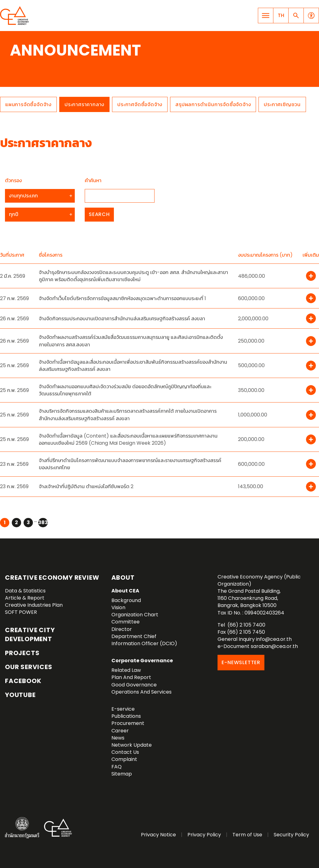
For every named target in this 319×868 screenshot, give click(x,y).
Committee (126, 622)
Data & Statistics (25, 591)
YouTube (20, 695)
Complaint (124, 759)
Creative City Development (30, 634)
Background (126, 600)
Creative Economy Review (52, 578)
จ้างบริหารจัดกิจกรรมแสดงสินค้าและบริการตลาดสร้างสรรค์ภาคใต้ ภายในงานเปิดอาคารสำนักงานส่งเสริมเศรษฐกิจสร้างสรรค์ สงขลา (128, 415)
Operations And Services (142, 692)
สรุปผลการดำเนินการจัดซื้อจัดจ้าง (213, 104)
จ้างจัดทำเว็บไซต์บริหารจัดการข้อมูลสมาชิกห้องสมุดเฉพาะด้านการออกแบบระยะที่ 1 (122, 298)
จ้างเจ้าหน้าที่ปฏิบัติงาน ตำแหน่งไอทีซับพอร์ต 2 (86, 486)
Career (120, 731)
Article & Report (25, 598)
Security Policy (291, 835)
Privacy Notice (158, 835)
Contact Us (125, 752)
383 (43, 522)
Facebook (23, 681)
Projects (22, 653)
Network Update (132, 745)
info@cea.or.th (274, 639)
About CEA (125, 591)
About (123, 578)
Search (99, 214)
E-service (123, 709)
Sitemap (122, 774)
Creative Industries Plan (34, 605)
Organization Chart (135, 615)
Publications (126, 716)
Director (122, 629)
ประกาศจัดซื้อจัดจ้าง (140, 104)
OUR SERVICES (29, 667)
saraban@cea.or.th (274, 646)
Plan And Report (131, 677)
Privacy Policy (204, 835)
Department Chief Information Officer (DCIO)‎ (144, 640)
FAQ (117, 767)
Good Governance (134, 685)
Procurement (128, 723)
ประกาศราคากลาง (84, 104)
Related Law (126, 670)
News (118, 738)
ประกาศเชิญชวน (282, 104)
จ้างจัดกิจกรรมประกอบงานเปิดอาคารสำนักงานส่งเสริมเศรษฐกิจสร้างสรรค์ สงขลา (122, 319)
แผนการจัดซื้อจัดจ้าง (28, 104)
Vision (118, 607)
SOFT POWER (21, 612)
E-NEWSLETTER (241, 662)
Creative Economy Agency (16, 16)
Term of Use (247, 835)
